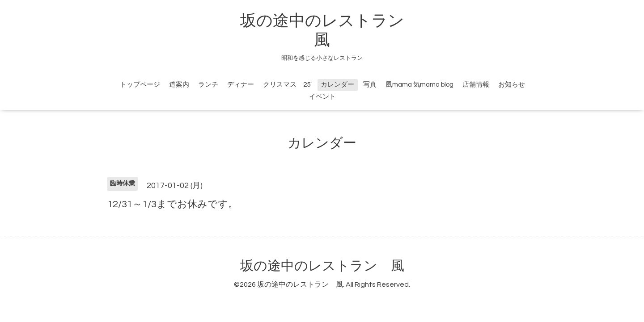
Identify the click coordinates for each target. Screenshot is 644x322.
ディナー (241, 85)
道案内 (179, 85)
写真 (370, 85)
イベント (322, 97)
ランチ (208, 85)
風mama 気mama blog (419, 85)
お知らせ (512, 85)
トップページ (140, 85)
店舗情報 (476, 85)
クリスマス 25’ (287, 85)
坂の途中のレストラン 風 (322, 266)
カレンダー (337, 85)
